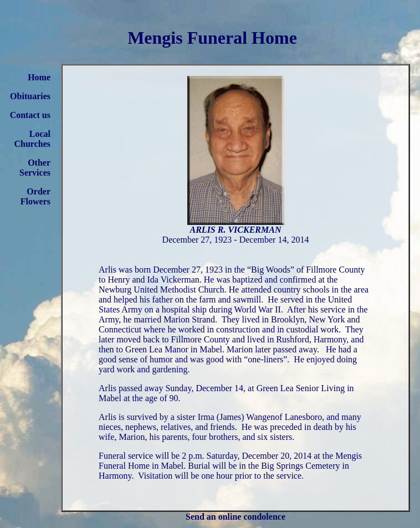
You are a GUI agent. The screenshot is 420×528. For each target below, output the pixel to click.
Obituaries (30, 96)
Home (39, 77)
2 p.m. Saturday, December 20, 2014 (247, 456)
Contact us (30, 115)
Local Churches (33, 139)
